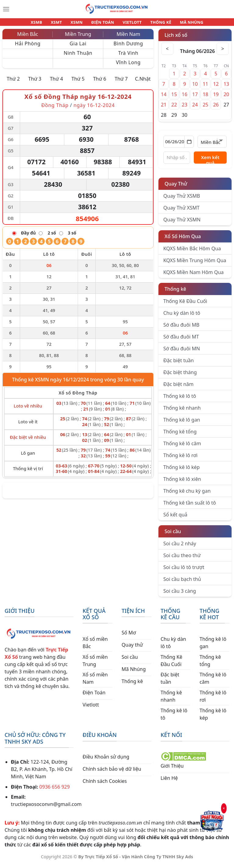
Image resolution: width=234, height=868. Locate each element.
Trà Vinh (128, 56)
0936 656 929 (55, 790)
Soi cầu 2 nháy (180, 547)
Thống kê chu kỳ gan (187, 494)
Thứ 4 (57, 82)
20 (226, 98)
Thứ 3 (35, 82)
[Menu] (6, 9)
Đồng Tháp (55, 109)
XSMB (43, 24)
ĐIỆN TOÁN (103, 24)
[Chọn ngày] (179, 145)
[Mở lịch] (189, 145)
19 (216, 98)
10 (195, 87)
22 (174, 108)
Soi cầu (173, 535)
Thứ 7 (121, 82)
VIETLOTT (130, 24)
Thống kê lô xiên (182, 482)
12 (216, 87)
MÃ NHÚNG (185, 24)
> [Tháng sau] (223, 52)
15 (174, 98)
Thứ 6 (99, 82)
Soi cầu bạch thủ (182, 582)
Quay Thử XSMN (182, 223)
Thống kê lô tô (180, 399)
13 (226, 87)
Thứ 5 (78, 82)
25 (205, 108)
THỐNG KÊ (157, 24)
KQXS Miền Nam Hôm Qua (193, 276)
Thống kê (175, 292)
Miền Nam (128, 37)
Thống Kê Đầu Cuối (185, 304)
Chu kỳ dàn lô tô (182, 316)
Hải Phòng (28, 47)
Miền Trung (78, 37)
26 (216, 108)
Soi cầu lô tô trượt (184, 571)
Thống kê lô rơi (180, 459)
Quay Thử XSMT (181, 211)
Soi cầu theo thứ (182, 559)
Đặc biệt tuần (179, 364)
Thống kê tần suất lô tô (190, 506)
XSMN (79, 24)
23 (185, 108)
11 (205, 87)
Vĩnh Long (128, 66)
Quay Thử (176, 187)
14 (164, 98)
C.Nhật (143, 82)
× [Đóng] (224, 808)
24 (195, 108)
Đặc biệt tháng (180, 376)
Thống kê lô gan (182, 423)
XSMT (61, 24)
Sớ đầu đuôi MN (182, 352)
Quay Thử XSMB (182, 199)
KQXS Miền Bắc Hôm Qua (192, 252)
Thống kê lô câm (182, 447)
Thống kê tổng (180, 435)
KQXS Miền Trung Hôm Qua (195, 264)
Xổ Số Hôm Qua (183, 240)
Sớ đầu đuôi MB (181, 328)
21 (164, 108)
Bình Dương (128, 47)
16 (185, 98)
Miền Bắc (28, 37)
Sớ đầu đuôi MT (181, 340)
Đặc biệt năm (178, 387)
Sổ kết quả (175, 518)
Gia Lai (78, 47)
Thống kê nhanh (182, 411)
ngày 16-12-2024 (94, 109)
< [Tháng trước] (167, 52)
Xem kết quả (210, 162)
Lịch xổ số (176, 38)
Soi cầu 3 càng (180, 594)
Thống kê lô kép (181, 470)
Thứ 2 (13, 82)
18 (205, 98)
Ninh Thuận (78, 56)
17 (195, 98)
